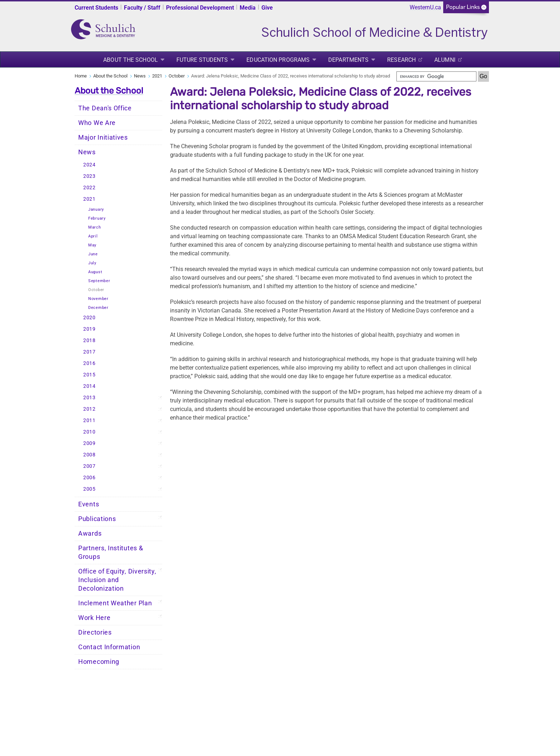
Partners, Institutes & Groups (111, 552)
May (92, 245)
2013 (89, 398)
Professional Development (200, 8)
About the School (131, 60)
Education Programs (278, 60)
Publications (97, 519)
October (177, 76)
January (96, 209)
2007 (89, 466)
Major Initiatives (103, 137)
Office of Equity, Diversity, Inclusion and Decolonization (117, 580)
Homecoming (99, 662)
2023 (89, 176)
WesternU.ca (425, 7)
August (95, 272)
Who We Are (97, 123)
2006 (89, 478)
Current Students (96, 8)
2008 (89, 455)
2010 (89, 432)
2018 (89, 341)
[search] (436, 76)
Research (401, 60)
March (95, 227)
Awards (90, 534)
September (99, 281)
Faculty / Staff (142, 8)
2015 (89, 375)
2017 (89, 352)
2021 (157, 76)
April (93, 236)
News (140, 76)
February (97, 218)
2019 (89, 329)
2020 (89, 318)
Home (81, 76)
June (93, 254)
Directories (95, 632)
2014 (89, 386)
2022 (89, 188)
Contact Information (109, 647)
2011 (89, 420)
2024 (89, 165)
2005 (89, 489)
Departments (348, 60)
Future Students (202, 60)
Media (248, 8)
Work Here (94, 618)
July (92, 263)
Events (89, 504)
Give (267, 8)
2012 (89, 409)
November (98, 299)
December (98, 308)
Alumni (445, 60)
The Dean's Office (105, 108)
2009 (89, 443)
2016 (89, 363)
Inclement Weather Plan (115, 603)
